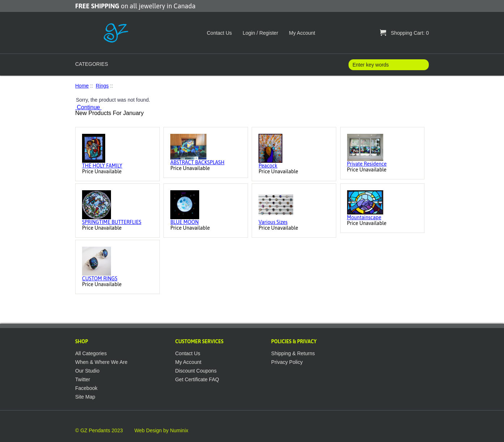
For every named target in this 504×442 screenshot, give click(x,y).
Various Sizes (273, 222)
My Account (302, 33)
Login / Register (260, 33)
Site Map (85, 397)
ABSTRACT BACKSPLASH (197, 162)
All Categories (91, 353)
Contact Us (219, 33)
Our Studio (87, 371)
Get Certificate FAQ (197, 379)
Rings (102, 86)
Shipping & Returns (293, 353)
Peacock (268, 166)
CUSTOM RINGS (100, 279)
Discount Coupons (196, 371)
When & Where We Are (101, 362)
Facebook (86, 388)
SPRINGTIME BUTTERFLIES (112, 222)
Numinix (179, 430)
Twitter (83, 379)
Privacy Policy (287, 362)
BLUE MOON (184, 222)
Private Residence (367, 164)
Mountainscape (364, 217)
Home (82, 86)
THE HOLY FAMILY (102, 166)
